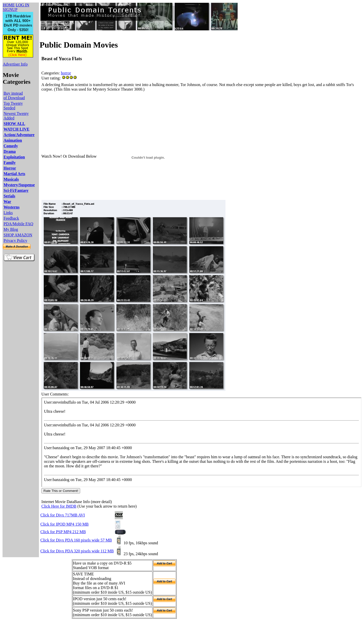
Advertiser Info (15, 64)
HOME (9, 5)
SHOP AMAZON (18, 235)
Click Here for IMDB (59, 506)
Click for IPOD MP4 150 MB (65, 524)
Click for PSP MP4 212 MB (63, 532)
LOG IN (22, 5)
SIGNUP (10, 9)
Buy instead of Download (14, 96)
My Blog (11, 229)
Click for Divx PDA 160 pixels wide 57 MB (76, 540)
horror (66, 73)
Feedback (11, 218)
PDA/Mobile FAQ (18, 224)
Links (8, 213)
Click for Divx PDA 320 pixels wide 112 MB (77, 551)
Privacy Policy (15, 241)
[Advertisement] (133, 104)
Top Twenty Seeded (13, 106)
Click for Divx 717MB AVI (63, 515)
